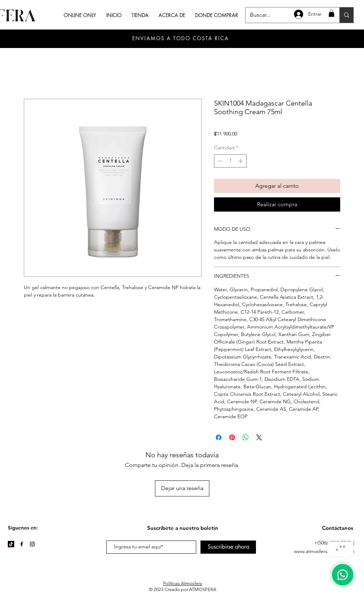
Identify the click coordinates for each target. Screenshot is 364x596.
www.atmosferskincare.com (324, 551)
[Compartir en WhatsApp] (246, 437)
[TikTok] (11, 544)
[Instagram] (32, 544)
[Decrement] (220, 161)
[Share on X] (259, 437)
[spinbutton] (230, 161)
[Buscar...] (346, 15)
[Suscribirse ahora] (228, 547)
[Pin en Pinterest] (232, 437)
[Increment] (241, 161)
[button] (331, 13)
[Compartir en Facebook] (219, 437)
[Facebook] (22, 544)
